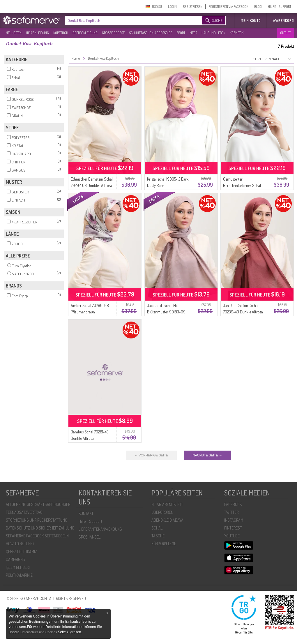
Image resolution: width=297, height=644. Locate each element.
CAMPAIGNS (15, 559)
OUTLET (285, 33)
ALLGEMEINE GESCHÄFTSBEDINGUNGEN (38, 504)
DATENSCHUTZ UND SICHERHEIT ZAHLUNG (40, 528)
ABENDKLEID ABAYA (167, 520)
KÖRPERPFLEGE (164, 544)
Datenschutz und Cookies (39, 632)
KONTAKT (86, 513)
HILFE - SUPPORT (280, 7)
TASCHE (158, 536)
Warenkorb (283, 21)
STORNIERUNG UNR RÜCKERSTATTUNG (37, 520)
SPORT (181, 33)
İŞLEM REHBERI (18, 567)
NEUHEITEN (14, 33)
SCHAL (157, 528)
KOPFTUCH (61, 33)
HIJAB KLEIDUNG (37, 33)
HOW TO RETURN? (20, 544)
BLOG (258, 7)
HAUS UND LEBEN (213, 33)
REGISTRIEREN (193, 7)
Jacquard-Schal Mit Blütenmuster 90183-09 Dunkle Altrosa (166, 312)
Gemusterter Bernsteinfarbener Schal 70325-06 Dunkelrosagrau (244, 185)
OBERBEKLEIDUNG (85, 33)
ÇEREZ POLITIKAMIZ (21, 552)
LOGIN (172, 7)
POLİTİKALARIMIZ (19, 575)
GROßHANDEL (90, 537)
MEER (193, 33)
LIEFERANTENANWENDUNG (100, 529)
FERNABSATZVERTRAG (24, 512)
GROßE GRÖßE (113, 33)
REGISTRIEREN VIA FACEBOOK (228, 7)
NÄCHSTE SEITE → (207, 455)
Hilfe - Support (90, 521)
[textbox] (129, 20)
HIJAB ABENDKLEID (167, 504)
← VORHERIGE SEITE (151, 455)
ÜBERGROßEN (162, 512)
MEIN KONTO (251, 21)
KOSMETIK (237, 33)
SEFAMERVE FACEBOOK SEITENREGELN (37, 536)
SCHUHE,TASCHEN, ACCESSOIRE (151, 33)
